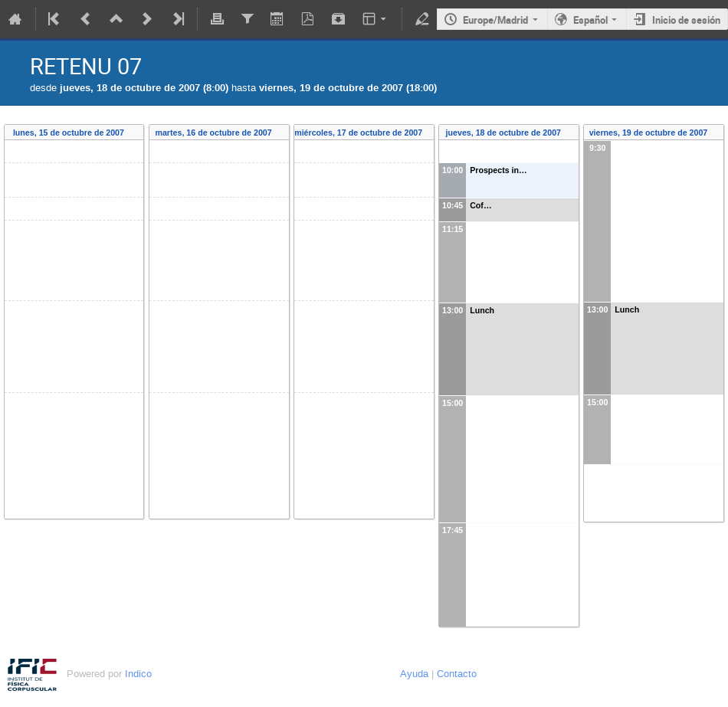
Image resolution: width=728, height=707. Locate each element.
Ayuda (414, 674)
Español (590, 20)
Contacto (457, 674)
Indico (138, 674)
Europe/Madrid (495, 20)
